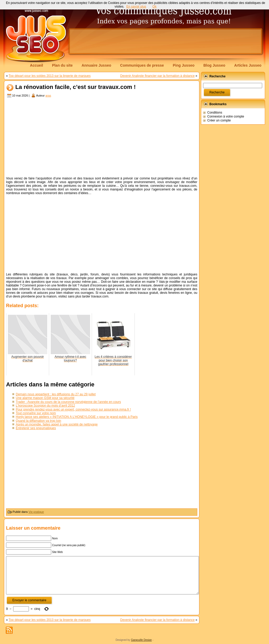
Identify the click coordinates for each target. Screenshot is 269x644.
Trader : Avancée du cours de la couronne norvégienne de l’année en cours (68, 402)
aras (48, 95)
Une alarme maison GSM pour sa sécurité (45, 398)
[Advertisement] (165, 41)
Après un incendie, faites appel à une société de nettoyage (57, 424)
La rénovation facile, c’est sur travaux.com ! (76, 87)
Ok (154, 7)
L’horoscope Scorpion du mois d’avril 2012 (45, 406)
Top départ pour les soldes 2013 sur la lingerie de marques (50, 76)
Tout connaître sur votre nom (36, 413)
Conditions (215, 113)
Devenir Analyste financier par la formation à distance (157, 76)
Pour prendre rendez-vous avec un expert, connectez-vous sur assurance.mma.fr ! (73, 409)
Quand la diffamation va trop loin (38, 421)
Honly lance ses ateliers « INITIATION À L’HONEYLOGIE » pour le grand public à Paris (77, 417)
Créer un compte (219, 120)
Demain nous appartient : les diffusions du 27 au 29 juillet (56, 394)
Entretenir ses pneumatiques (36, 428)
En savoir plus (136, 7)
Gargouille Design (141, 640)
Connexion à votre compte (226, 116)
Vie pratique (36, 512)
